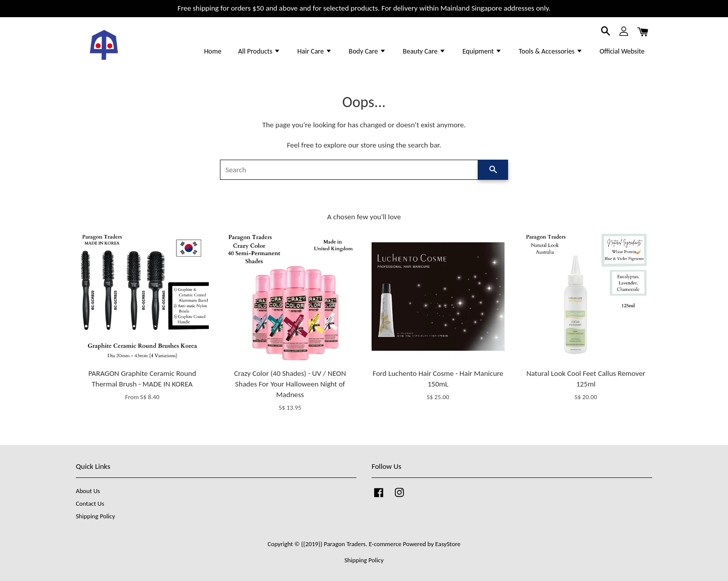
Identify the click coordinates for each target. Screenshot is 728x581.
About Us (88, 491)
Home (213, 51)
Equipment (482, 51)
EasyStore (448, 544)
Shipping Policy (95, 516)
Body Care (368, 51)
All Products (259, 51)
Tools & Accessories (551, 51)
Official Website (622, 51)
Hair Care (315, 51)
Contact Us (90, 503)
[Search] (349, 170)
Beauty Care (424, 51)
